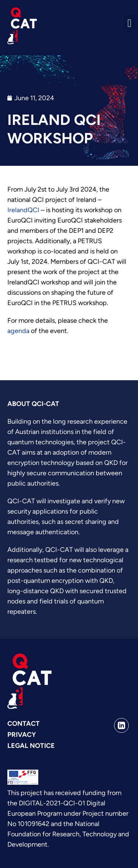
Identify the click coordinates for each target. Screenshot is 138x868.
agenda (18, 331)
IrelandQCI (23, 210)
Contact (24, 724)
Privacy (22, 735)
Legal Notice (31, 746)
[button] (130, 23)
